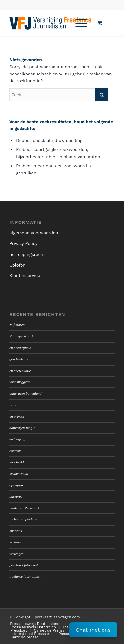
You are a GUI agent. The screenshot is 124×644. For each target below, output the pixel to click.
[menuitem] (80, 23)
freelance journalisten (25, 576)
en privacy (17, 416)
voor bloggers (20, 382)
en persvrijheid (20, 348)
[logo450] (51, 23)
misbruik (16, 531)
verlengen (17, 554)
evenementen (19, 473)
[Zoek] (59, 95)
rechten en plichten (23, 519)
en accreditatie (20, 371)
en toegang (17, 439)
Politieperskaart (21, 336)
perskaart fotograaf (23, 565)
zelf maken (17, 325)
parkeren (16, 496)
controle (15, 451)
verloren (15, 542)
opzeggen (16, 485)
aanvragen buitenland (25, 393)
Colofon (17, 265)
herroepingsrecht (27, 254)
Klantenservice (25, 276)
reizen (14, 405)
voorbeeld (17, 462)
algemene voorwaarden (34, 233)
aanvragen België (22, 428)
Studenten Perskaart (24, 508)
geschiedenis (19, 359)
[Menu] (78, 23)
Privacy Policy (23, 244)
